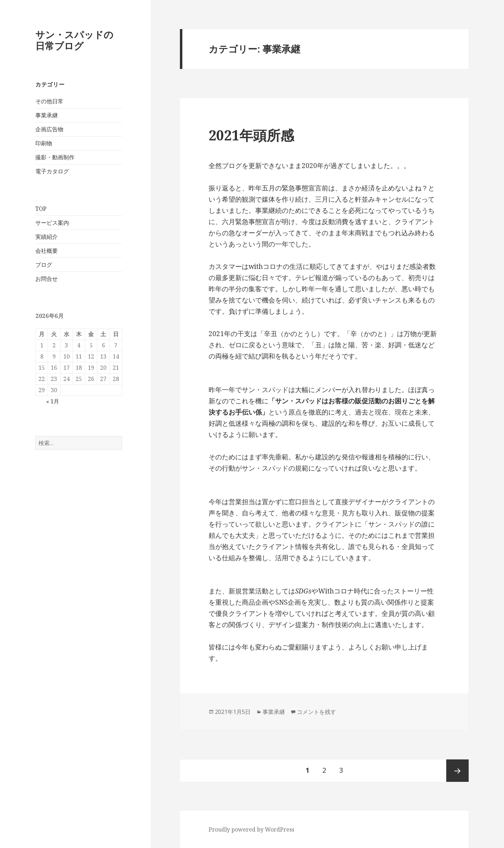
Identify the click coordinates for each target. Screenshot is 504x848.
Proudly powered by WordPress (251, 829)
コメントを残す (316, 712)
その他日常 (49, 101)
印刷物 (44, 143)
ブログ (44, 265)
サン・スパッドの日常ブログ (74, 40)
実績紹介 (47, 237)
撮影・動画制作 (55, 157)
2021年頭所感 (251, 135)
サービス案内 (52, 223)
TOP (41, 209)
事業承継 (47, 115)
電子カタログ (52, 171)
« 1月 (53, 401)
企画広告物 (49, 129)
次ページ (457, 771)
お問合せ (47, 279)
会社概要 (47, 251)
